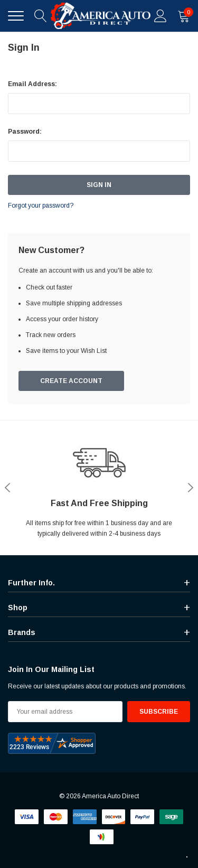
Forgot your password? (41, 206)
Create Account (71, 381)
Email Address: (32, 84)
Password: (25, 132)
